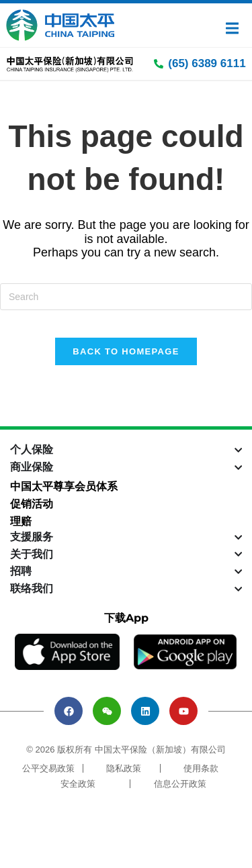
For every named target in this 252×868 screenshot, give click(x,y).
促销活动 (32, 504)
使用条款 (201, 768)
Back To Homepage (126, 351)
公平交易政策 (48, 768)
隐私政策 (124, 768)
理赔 (21, 521)
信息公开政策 (180, 784)
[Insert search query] (126, 297)
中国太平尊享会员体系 (64, 486)
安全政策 (78, 784)
